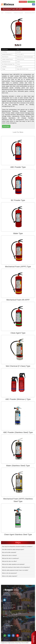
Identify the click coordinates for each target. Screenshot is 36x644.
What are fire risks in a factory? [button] (9, 555)
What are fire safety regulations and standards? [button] (13, 564)
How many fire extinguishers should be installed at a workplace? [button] (17, 547)
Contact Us (8, 603)
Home (2, 13)
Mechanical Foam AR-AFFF (30, 13)
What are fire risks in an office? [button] (9, 561)
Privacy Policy (18, 643)
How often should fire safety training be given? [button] (13, 549)
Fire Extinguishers (9, 13)
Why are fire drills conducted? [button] (9, 552)
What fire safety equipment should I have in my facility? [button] (15, 570)
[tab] (18, 547)
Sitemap (5, 627)
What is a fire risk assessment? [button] (9, 573)
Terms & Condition (25, 643)
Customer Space (31, 2)
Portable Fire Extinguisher (18, 13)
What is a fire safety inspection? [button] (10, 576)
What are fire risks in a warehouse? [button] (10, 558)
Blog (5, 629)
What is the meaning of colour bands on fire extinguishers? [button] (16, 567)
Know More (6, 126)
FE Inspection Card (23, 2)
